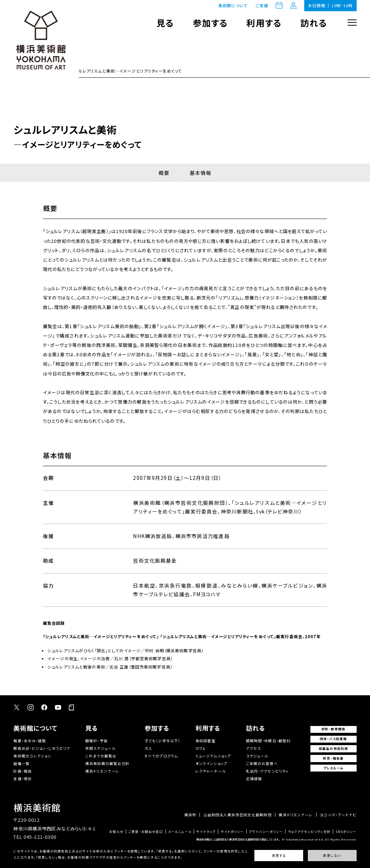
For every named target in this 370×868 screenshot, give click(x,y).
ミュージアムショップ (213, 756)
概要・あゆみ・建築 (30, 741)
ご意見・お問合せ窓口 (146, 832)
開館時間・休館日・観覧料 (268, 741)
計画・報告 (23, 771)
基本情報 (201, 173)
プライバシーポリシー (266, 832)
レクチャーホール (210, 771)
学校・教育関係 (333, 729)
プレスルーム (334, 768)
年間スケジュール (100, 748)
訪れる (313, 23)
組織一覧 (21, 763)
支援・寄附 (23, 779)
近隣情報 (254, 779)
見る (165, 23)
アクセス (254, 748)
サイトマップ (206, 832)
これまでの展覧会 (101, 756)
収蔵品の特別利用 (333, 749)
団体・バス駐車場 (334, 739)
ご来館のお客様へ (262, 763)
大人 (149, 748)
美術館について (233, 5)
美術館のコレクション (32, 756)
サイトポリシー (233, 832)
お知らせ (116, 832)
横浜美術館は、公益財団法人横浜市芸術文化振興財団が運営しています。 (238, 839)
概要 (164, 173)
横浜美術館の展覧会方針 (107, 763)
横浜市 (190, 815)
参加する (210, 23)
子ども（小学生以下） (162, 741)
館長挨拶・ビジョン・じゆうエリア (42, 748)
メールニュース (180, 832)
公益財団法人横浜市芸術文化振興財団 (238, 815)
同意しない (332, 856)
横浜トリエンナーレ (102, 771)
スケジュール (257, 756)
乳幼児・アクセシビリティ (268, 771)
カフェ (201, 748)
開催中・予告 (96, 741)
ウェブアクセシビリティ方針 (309, 832)
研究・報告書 (333, 758)
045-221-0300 (40, 837)
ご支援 (262, 6)
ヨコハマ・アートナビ (338, 815)
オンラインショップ (211, 763)
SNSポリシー (346, 832)
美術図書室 (206, 741)
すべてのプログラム (161, 756)
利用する (264, 23)
